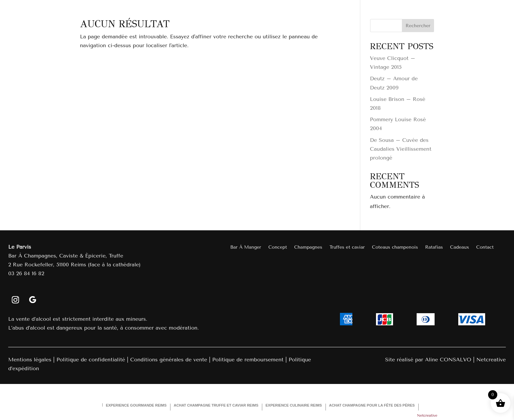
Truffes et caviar (347, 248)
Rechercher (418, 26)
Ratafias (434, 248)
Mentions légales (30, 360)
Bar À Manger (246, 248)
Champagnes (308, 248)
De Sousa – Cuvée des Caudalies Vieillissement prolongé (401, 149)
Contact (485, 248)
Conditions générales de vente (169, 360)
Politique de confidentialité (91, 360)
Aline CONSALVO (448, 360)
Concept (278, 248)
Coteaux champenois (395, 248)
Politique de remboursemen (247, 360)
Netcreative (491, 360)
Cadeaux (460, 248)
